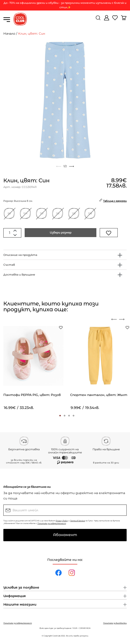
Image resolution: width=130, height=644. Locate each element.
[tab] (65, 255)
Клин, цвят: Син (32, 34)
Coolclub (56, 636)
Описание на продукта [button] (20, 255)
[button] (60, 416)
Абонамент (65, 535)
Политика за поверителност (52, 523)
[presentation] (114, 319)
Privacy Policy (62, 521)
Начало (9, 34)
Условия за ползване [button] (21, 588)
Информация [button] (15, 596)
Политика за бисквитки (115, 623)
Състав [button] (9, 265)
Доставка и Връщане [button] (19, 275)
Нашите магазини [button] (20, 605)
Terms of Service (78, 521)
